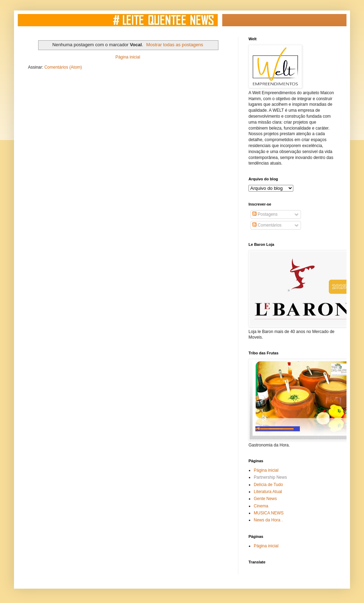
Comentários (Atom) (63, 67)
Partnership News (270, 477)
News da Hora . (268, 520)
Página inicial (128, 57)
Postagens (265, 214)
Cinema (261, 506)
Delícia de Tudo (268, 485)
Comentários (267, 225)
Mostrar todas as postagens (175, 45)
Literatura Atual (268, 492)
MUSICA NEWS (269, 513)
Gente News (265, 499)
